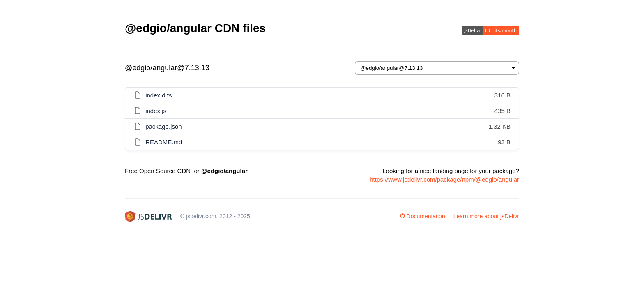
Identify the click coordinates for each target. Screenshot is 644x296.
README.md (164, 142)
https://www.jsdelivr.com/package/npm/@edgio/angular (444, 179)
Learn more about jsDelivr (486, 216)
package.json (163, 126)
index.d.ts (159, 95)
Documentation (423, 216)
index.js (156, 111)
